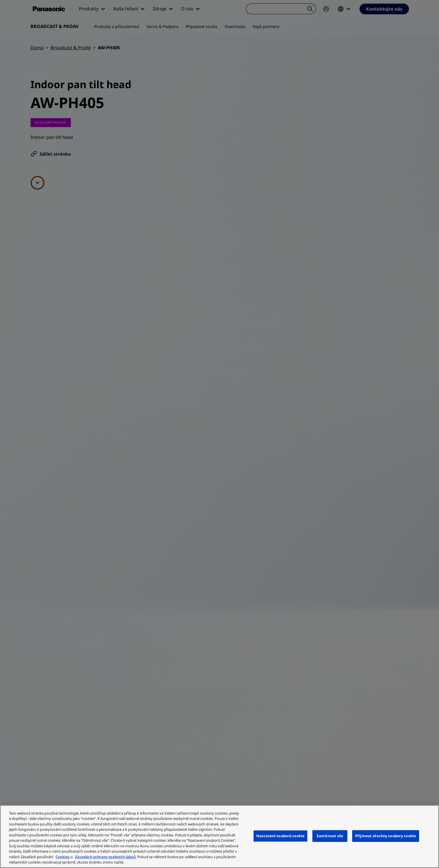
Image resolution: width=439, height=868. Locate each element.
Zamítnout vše (330, 836)
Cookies (63, 857)
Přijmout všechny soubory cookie (386, 836)
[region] (219, 837)
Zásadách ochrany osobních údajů (105, 857)
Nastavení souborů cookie (280, 836)
